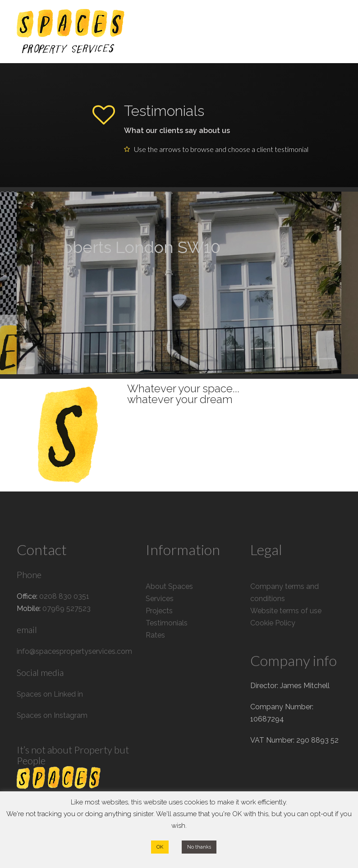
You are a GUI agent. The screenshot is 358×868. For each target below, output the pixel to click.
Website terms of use (286, 611)
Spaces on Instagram (52, 715)
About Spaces (169, 586)
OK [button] (160, 847)
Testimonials (167, 623)
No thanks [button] (199, 847)
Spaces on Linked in (50, 694)
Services (160, 599)
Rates (155, 635)
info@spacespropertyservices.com (74, 651)
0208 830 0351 (64, 596)
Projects (159, 611)
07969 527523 (67, 609)
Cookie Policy (273, 623)
